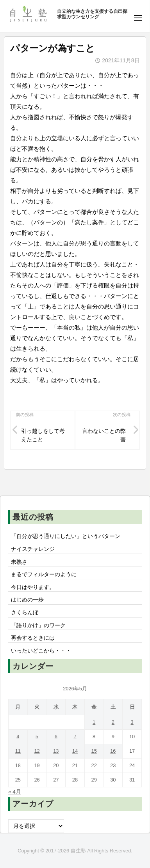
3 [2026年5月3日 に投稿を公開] (132, 722)
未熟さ (19, 562)
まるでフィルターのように (44, 574)
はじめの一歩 (27, 600)
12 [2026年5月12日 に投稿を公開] (37, 751)
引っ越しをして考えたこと (43, 435)
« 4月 (15, 792)
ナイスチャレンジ (33, 549)
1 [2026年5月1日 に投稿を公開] (94, 722)
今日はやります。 (33, 587)
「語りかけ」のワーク (38, 625)
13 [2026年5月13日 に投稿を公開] (56, 751)
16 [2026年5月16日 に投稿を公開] (113, 751)
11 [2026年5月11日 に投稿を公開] (18, 751)
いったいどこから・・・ (41, 651)
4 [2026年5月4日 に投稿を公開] (18, 737)
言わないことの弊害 (104, 435)
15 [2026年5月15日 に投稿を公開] (94, 751)
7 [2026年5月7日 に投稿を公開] (75, 737)
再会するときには (33, 638)
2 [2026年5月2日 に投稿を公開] (113, 722)
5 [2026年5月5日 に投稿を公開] (37, 737)
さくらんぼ (25, 613)
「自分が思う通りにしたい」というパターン (66, 536)
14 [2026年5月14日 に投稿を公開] (75, 751)
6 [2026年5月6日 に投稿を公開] (56, 737)
